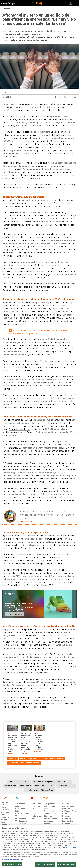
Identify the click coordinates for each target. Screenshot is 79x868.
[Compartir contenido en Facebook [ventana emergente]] (56, 97)
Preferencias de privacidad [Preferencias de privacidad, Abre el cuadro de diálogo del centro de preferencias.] (12, 864)
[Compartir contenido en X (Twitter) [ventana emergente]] (60, 97)
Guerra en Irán (10, 786)
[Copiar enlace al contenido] (75, 97)
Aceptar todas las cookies (66, 864)
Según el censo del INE (19, 429)
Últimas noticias (47, 790)
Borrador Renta (31, 790)
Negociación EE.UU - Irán (44, 786)
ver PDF (49, 585)
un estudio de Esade (49, 685)
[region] (39, 846)
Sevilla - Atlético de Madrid (19, 782)
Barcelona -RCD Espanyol (43, 782)
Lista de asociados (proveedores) (13, 859)
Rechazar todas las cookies (45, 864)
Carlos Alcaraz (25, 786)
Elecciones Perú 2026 (66, 786)
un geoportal (62, 451)
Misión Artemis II (64, 782)
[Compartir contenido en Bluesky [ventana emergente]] (65, 97)
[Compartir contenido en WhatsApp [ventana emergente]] (70, 97)
